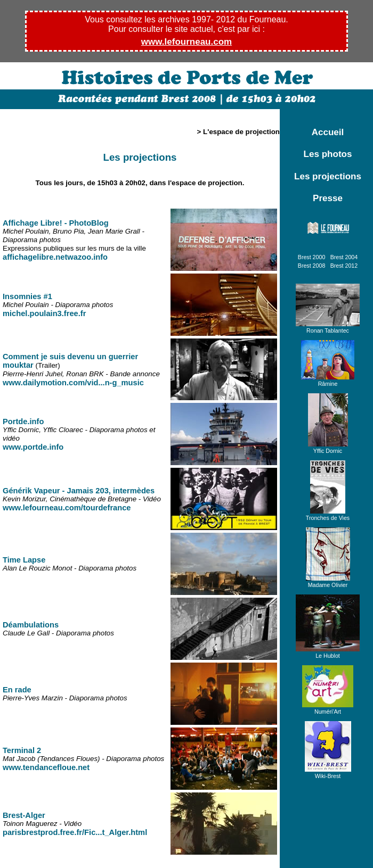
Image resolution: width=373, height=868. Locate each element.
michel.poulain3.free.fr (44, 313)
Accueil (328, 132)
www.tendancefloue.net (46, 767)
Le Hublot (328, 652)
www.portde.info (33, 447)
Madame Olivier (328, 582)
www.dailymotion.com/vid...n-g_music (73, 383)
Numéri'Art (328, 708)
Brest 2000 (312, 257)
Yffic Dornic (328, 448)
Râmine (328, 381)
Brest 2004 (344, 257)
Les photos (328, 154)
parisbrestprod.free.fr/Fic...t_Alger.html (75, 832)
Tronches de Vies (328, 515)
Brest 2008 (312, 266)
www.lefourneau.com (186, 42)
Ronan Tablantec (328, 327)
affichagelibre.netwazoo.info (55, 257)
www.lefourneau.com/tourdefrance (67, 508)
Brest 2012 (344, 266)
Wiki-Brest (328, 773)
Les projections (328, 176)
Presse (328, 198)
